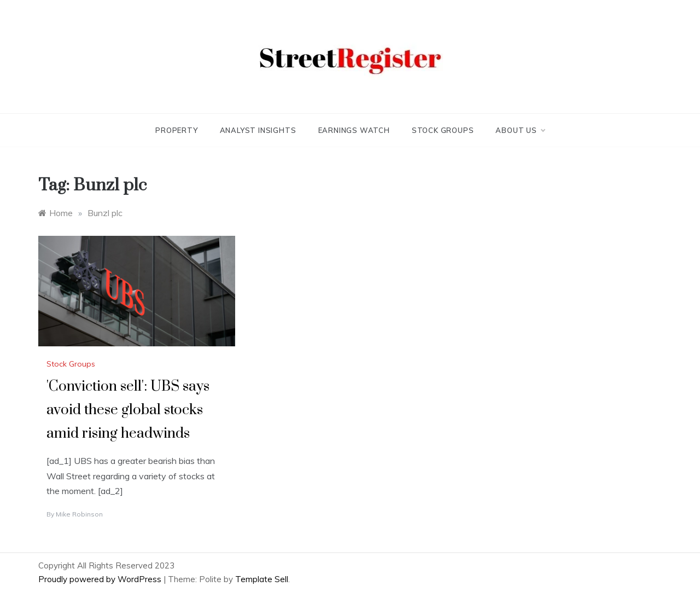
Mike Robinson (79, 514)
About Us (520, 130)
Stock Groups (443, 130)
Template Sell (262, 579)
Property (176, 130)
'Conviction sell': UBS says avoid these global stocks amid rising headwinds (128, 410)
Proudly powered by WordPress (101, 579)
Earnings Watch (354, 130)
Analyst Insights (258, 130)
